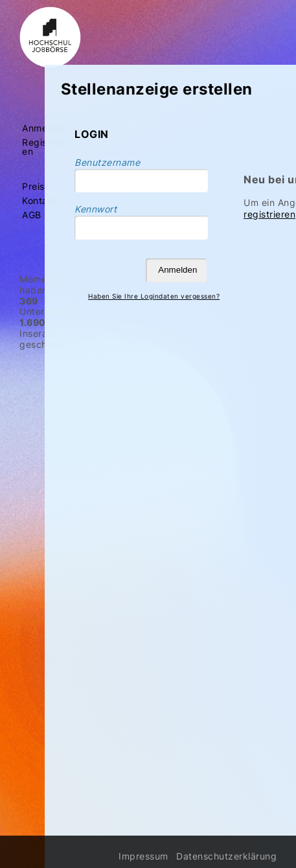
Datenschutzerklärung (226, 856)
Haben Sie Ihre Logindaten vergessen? (154, 296)
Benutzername (107, 162)
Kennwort (96, 209)
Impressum (143, 856)
